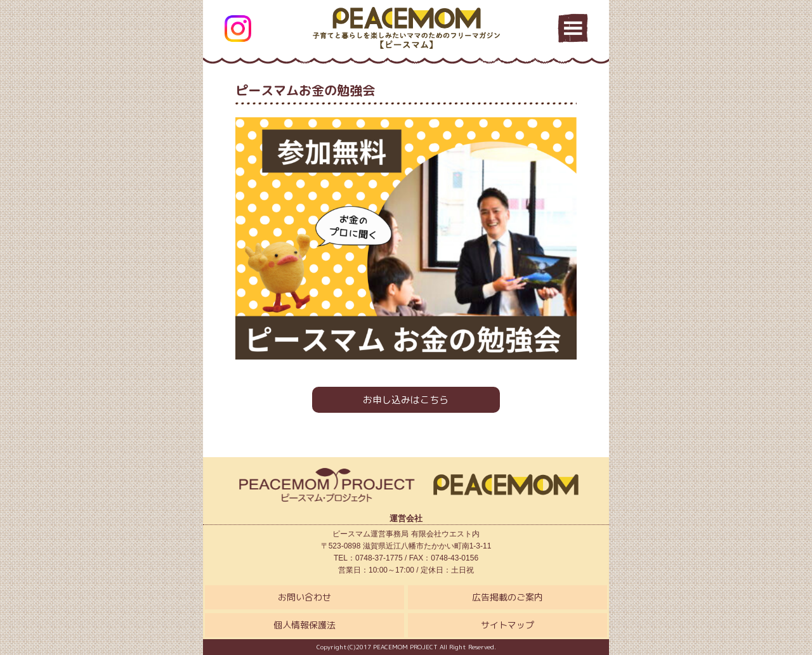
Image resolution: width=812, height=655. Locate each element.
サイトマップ (507, 625)
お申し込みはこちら (406, 400)
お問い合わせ (304, 597)
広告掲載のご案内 (507, 597)
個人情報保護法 (304, 625)
